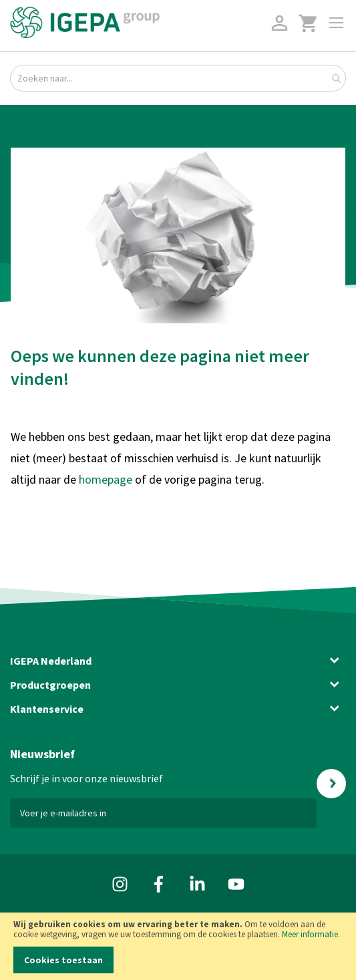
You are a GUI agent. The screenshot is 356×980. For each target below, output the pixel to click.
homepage (107, 479)
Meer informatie (310, 934)
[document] (178, 946)
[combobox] (178, 78)
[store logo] (85, 22)
